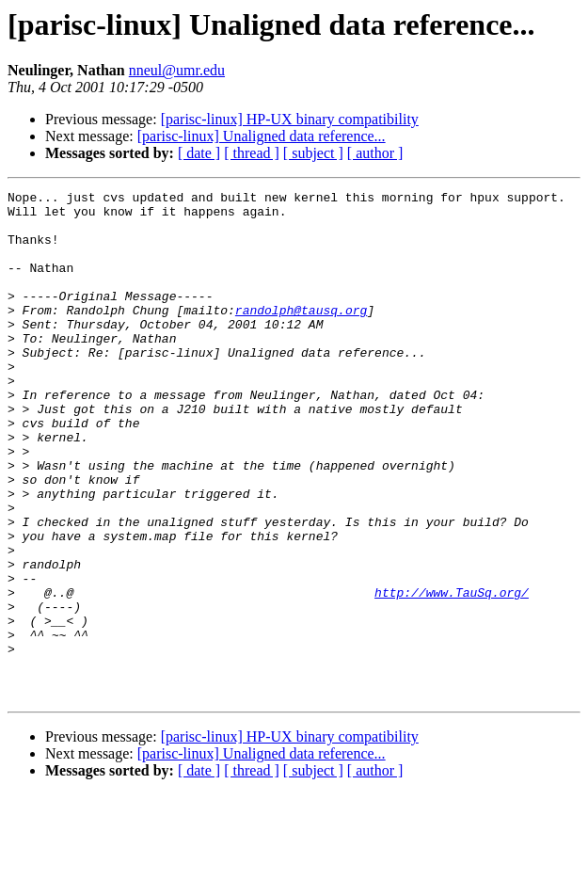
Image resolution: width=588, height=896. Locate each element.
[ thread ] (252, 153)
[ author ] (375, 153)
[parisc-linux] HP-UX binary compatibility (290, 119)
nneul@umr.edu (177, 70)
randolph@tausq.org (301, 335)
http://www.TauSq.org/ (452, 674)
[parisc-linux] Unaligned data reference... (262, 136)
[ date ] (199, 153)
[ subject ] (313, 153)
